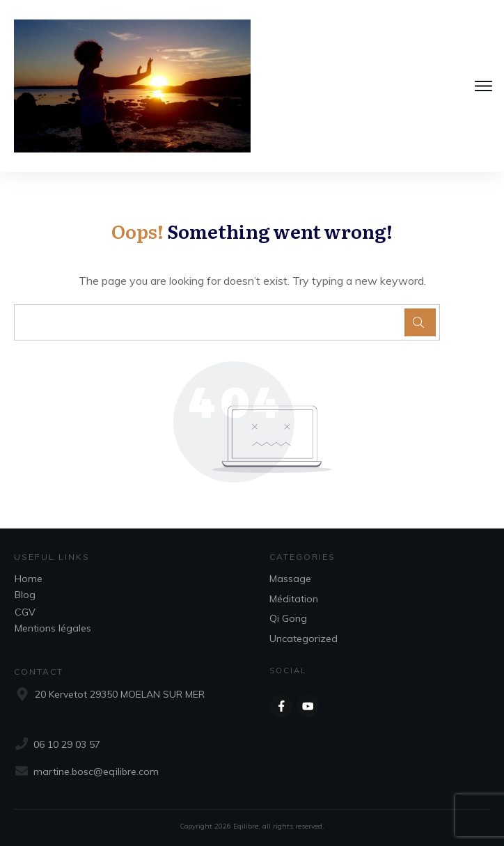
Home (29, 579)
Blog (25, 595)
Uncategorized (304, 639)
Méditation (294, 599)
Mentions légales (53, 628)
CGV (25, 612)
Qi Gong (288, 618)
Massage (290, 579)
